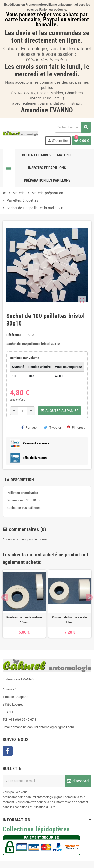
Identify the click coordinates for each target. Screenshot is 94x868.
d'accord (78, 781)
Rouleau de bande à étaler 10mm (24, 620)
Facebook (8, 751)
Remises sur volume (24, 358)
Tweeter (52, 427)
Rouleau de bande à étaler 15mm (70, 620)
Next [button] (90, 597)
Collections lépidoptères (36, 829)
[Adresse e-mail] (34, 781)
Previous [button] (4, 597)
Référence (14, 335)
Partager (29, 427)
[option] (24, 604)
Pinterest (76, 427)
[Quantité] (22, 411)
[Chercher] (73, 127)
